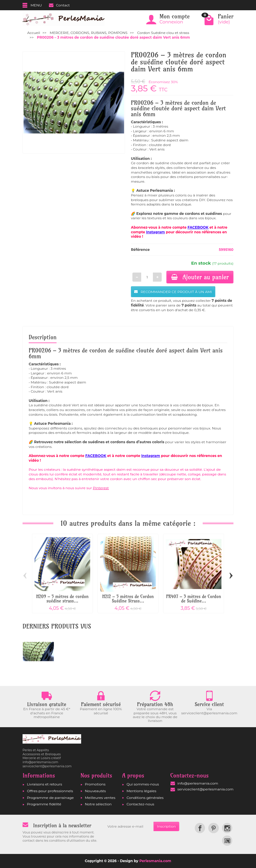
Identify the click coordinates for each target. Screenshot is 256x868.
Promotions (95, 784)
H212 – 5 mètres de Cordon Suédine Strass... (128, 599)
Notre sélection (98, 804)
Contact (59, 5)
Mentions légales (141, 791)
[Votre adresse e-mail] (129, 826)
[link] (200, 828)
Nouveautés (95, 791)
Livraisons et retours (45, 784)
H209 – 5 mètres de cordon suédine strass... (63, 599)
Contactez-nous (140, 804)
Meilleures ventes (100, 798)
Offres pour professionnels (50, 791)
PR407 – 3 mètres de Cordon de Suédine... (194, 599)
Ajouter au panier (200, 277)
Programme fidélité (44, 804)
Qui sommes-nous (143, 784)
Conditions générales (145, 798)
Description (43, 337)
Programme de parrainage (50, 798)
